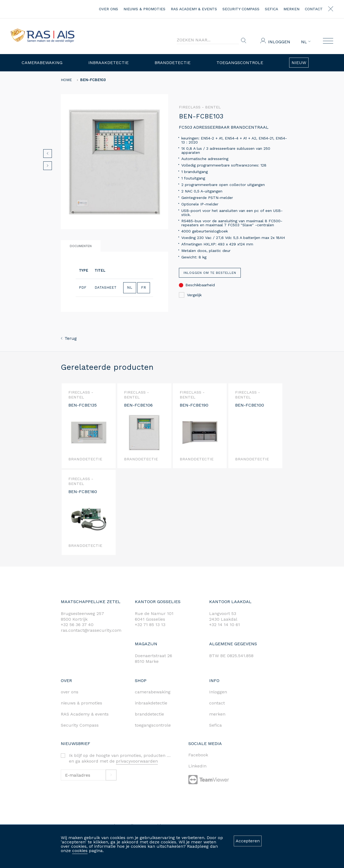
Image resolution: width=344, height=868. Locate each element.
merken (291, 9)
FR (144, 287)
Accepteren (248, 841)
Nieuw (299, 63)
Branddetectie (173, 63)
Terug (69, 338)
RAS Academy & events (194, 9)
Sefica (271, 9)
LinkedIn (197, 766)
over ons (108, 9)
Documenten (81, 246)
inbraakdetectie (151, 703)
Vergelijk (190, 295)
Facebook (198, 755)
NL (306, 42)
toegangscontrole (153, 725)
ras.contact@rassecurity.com (91, 630)
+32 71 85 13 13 (150, 625)
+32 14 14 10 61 (225, 625)
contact (314, 9)
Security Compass (241, 9)
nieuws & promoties (144, 9)
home (66, 80)
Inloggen (279, 42)
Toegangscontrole (240, 63)
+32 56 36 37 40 (77, 625)
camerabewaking (153, 692)
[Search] (208, 40)
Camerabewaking (42, 63)
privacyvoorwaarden (137, 761)
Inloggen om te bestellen (210, 273)
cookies (80, 851)
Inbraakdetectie (108, 63)
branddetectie (149, 714)
